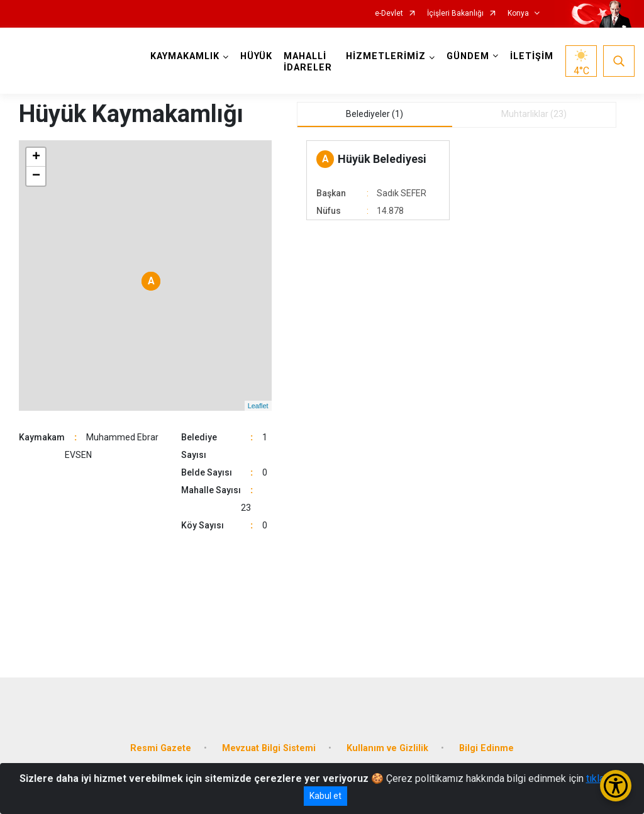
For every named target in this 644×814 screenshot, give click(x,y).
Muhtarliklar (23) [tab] (534, 114)
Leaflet (258, 406)
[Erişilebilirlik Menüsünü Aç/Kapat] (616, 786)
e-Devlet (389, 14)
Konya (518, 14)
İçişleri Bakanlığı (455, 14)
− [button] (36, 176)
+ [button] (36, 157)
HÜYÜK (256, 56)
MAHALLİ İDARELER (308, 62)
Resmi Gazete (161, 748)
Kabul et (325, 796)
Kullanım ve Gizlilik (387, 748)
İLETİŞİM (532, 56)
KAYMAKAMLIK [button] (185, 56)
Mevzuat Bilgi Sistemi (269, 748)
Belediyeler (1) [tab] (375, 114)
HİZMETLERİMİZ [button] (386, 56)
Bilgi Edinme (486, 748)
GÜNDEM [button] (468, 56)
